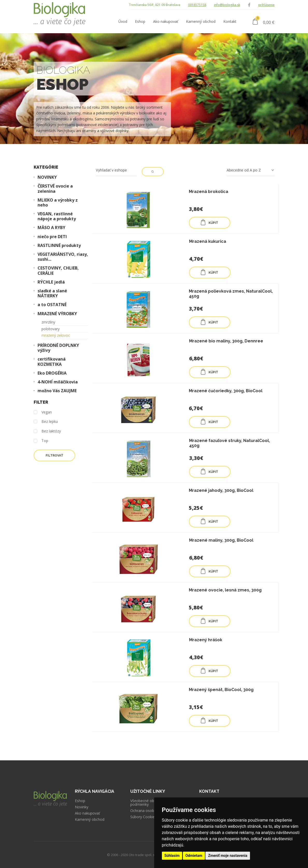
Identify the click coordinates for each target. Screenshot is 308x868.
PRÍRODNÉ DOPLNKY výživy (58, 348)
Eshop (80, 801)
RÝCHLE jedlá (51, 282)
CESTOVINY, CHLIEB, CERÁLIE (58, 271)
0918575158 (197, 5)
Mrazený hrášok (206, 640)
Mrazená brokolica (209, 192)
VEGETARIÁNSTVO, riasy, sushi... (63, 257)
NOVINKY (47, 177)
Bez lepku (46, 422)
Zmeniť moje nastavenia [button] (228, 856)
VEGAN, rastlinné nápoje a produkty (57, 216)
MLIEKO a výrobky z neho (58, 203)
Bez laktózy (47, 431)
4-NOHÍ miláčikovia (58, 382)
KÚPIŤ (209, 222)
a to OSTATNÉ (52, 305)
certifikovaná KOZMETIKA (52, 362)
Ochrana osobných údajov (152, 811)
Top (41, 441)
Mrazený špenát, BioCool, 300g (221, 690)
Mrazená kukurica (208, 241)
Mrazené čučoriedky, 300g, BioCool (226, 391)
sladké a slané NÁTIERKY (52, 293)
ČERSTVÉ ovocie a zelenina (55, 189)
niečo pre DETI (52, 237)
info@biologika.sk (227, 5)
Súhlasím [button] (172, 856)
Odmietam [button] (194, 856)
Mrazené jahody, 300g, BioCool (221, 490)
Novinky (82, 807)
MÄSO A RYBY (51, 228)
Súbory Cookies (143, 817)
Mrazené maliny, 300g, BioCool (221, 540)
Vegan (43, 412)
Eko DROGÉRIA (52, 373)
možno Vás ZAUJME (57, 391)
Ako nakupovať (87, 813)
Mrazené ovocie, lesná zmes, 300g (225, 590)
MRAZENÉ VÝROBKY (57, 314)
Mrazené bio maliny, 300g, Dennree (226, 341)
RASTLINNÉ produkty (59, 246)
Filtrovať (54, 456)
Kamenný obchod (90, 819)
